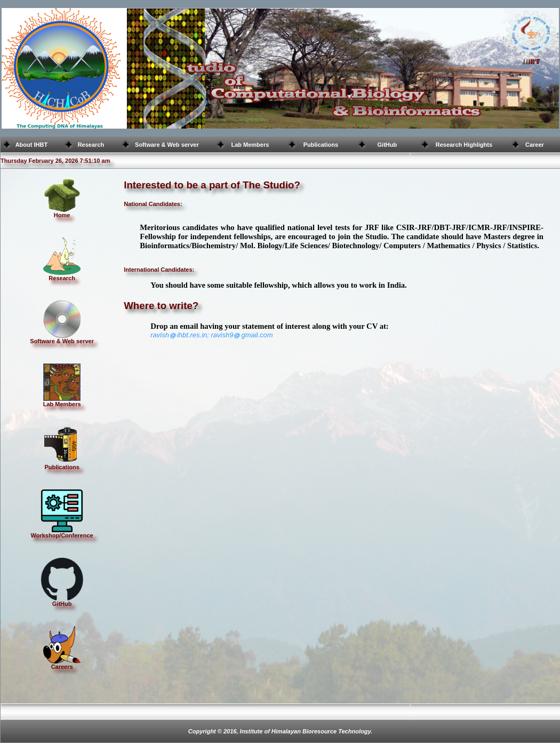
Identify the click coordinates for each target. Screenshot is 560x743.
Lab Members (250, 145)
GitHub (387, 145)
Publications (321, 145)
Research (91, 145)
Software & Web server (167, 145)
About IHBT (31, 145)
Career (535, 145)
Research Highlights (464, 145)
